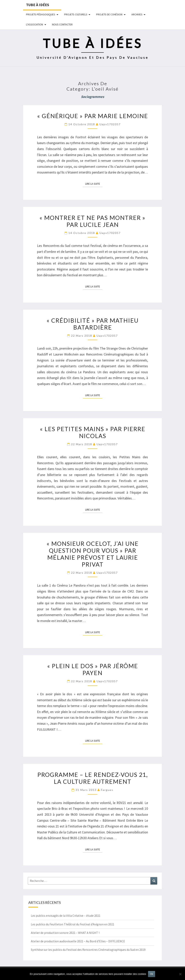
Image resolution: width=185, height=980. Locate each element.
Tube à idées (38, 5)
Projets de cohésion (109, 14)
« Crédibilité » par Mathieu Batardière (93, 324)
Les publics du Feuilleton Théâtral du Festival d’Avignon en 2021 (73, 924)
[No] (180, 974)
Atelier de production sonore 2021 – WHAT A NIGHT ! (65, 933)
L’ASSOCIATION (34, 24)
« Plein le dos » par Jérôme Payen (93, 669)
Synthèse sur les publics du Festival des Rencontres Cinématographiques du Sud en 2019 (88, 950)
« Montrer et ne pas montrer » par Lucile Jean (92, 221)
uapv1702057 (110, 124)
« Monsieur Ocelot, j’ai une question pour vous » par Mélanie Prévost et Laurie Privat (93, 554)
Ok (152, 974)
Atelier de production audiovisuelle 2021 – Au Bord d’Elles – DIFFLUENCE (78, 941)
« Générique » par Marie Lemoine (93, 116)
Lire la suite (94, 184)
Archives (137, 14)
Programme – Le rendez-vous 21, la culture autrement (93, 778)
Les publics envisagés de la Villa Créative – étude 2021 (66, 916)
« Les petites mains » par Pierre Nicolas (93, 432)
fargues (107, 790)
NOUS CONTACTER (62, 24)
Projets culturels (76, 14)
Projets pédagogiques (41, 14)
